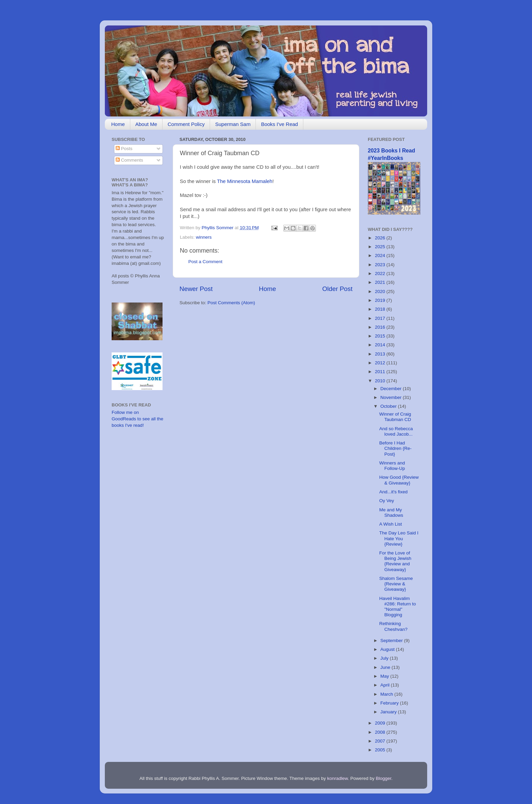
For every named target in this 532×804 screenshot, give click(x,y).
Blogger (384, 778)
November (392, 397)
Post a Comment (205, 262)
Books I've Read (279, 124)
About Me (146, 124)
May (385, 676)
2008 (381, 732)
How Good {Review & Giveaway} (399, 480)
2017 (381, 318)
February (390, 703)
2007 (381, 741)
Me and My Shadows (391, 513)
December (392, 389)
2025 (381, 247)
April (386, 685)
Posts (124, 149)
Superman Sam (233, 124)
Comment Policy (186, 124)
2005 (381, 750)
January (389, 712)
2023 (381, 265)
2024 (381, 255)
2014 (381, 345)
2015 (381, 336)
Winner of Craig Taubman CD (395, 417)
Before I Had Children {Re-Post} (395, 448)
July (385, 658)
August (388, 649)
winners (204, 237)
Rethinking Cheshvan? (393, 626)
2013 (381, 354)
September (392, 641)
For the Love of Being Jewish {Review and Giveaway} (395, 561)
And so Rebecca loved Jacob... (396, 431)
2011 (381, 372)
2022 (381, 273)
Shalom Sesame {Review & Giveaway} (396, 584)
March (387, 694)
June (386, 667)
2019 (381, 300)
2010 (381, 381)
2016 (381, 327)
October (389, 406)
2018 (381, 309)
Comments (129, 160)
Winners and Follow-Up (392, 466)
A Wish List (391, 524)
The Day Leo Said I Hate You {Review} (399, 538)
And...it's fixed (394, 492)
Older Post (337, 289)
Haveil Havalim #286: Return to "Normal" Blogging (398, 607)
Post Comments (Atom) (231, 303)
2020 (381, 291)
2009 (381, 723)
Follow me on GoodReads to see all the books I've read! (137, 419)
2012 (381, 363)
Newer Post (196, 289)
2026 (381, 238)
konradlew (337, 778)
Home (118, 124)
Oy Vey (387, 501)
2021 (381, 282)
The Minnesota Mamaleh (244, 181)
